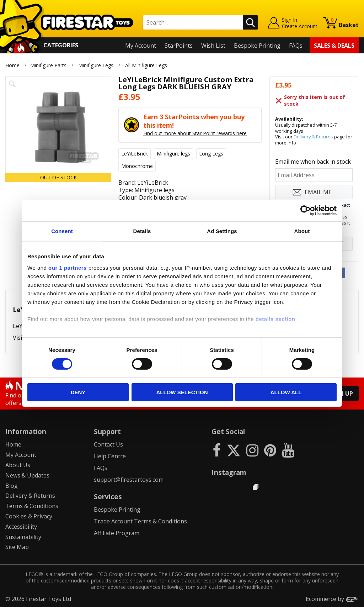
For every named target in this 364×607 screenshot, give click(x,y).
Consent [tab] (62, 231)
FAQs (296, 46)
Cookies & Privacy (29, 516)
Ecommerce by (332, 599)
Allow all (286, 392)
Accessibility (21, 527)
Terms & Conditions (32, 506)
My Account (141, 46)
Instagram (229, 472)
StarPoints (179, 46)
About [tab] (302, 231)
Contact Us (108, 444)
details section (275, 319)
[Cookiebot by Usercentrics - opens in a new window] (306, 211)
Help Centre (110, 456)
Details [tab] (142, 231)
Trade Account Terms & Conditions (140, 521)
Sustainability (23, 537)
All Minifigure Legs (146, 65)
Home (12, 65)
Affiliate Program (117, 533)
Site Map (17, 547)
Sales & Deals (334, 46)
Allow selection (182, 392)
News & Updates (27, 475)
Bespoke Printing (257, 46)
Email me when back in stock (313, 162)
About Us (18, 465)
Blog (12, 486)
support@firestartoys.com (129, 480)
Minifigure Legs (96, 65)
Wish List (213, 46)
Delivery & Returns (313, 137)
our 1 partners (68, 267)
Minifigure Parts (48, 65)
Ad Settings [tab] (222, 231)
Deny (78, 392)
